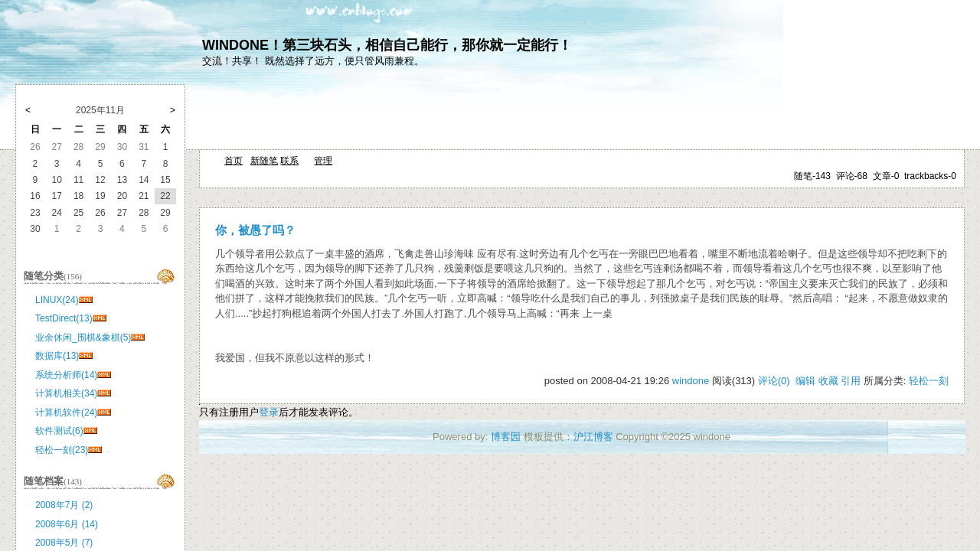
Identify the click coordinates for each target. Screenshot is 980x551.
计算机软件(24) (66, 412)
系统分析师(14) (66, 375)
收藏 (828, 381)
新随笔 (264, 161)
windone (691, 381)
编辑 (805, 381)
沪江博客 (593, 437)
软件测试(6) (59, 431)
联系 (289, 161)
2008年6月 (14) (67, 524)
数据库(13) (57, 356)
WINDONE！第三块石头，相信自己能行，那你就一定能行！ (387, 45)
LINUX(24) (57, 300)
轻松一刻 (929, 381)
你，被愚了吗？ (255, 230)
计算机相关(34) (66, 393)
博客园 (506, 437)
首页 (234, 161)
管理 (323, 161)
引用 (851, 381)
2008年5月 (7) (64, 543)
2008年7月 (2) (64, 505)
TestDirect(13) (64, 318)
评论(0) (774, 381)
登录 (269, 412)
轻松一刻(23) (62, 450)
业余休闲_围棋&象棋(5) (83, 337)
